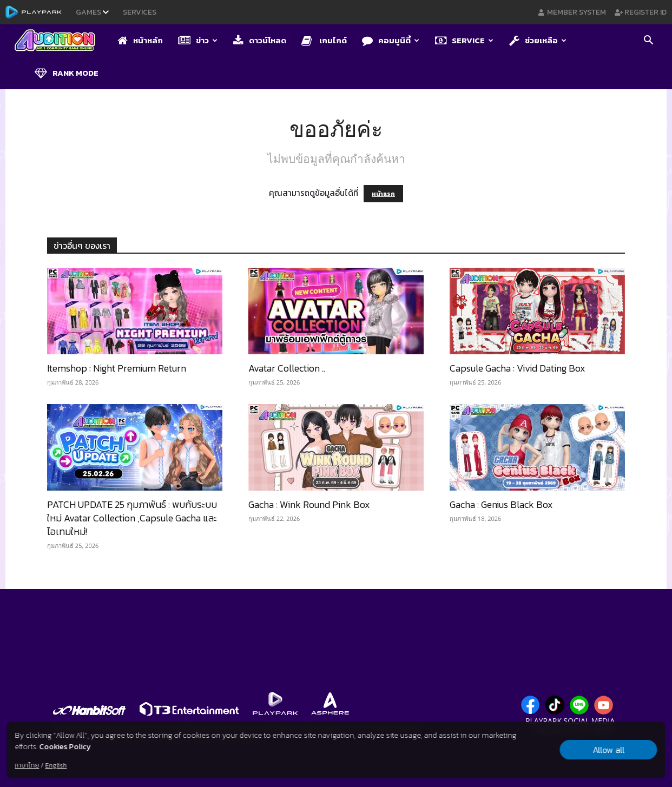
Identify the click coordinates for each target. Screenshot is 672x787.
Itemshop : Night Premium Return (117, 368)
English (56, 765)
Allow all (608, 750)
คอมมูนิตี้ (391, 40)
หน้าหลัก (140, 40)
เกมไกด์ (324, 40)
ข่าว (198, 40)
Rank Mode (67, 73)
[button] (648, 41)
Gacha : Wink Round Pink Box (309, 504)
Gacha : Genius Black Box (501, 504)
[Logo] (60, 41)
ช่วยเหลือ (538, 40)
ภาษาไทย (27, 765)
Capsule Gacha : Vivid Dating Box (518, 368)
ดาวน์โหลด (260, 40)
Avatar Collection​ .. (287, 368)
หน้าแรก (383, 194)
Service (464, 40)
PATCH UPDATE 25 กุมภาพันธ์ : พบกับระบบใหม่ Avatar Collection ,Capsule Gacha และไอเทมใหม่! (132, 518)
